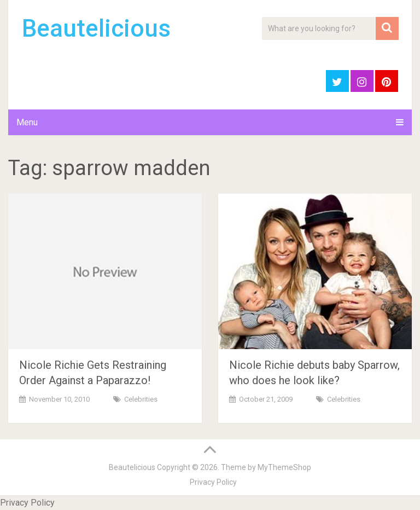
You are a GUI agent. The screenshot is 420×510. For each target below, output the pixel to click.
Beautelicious (96, 28)
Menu (27, 122)
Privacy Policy (213, 482)
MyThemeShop (284, 467)
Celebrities (141, 399)
